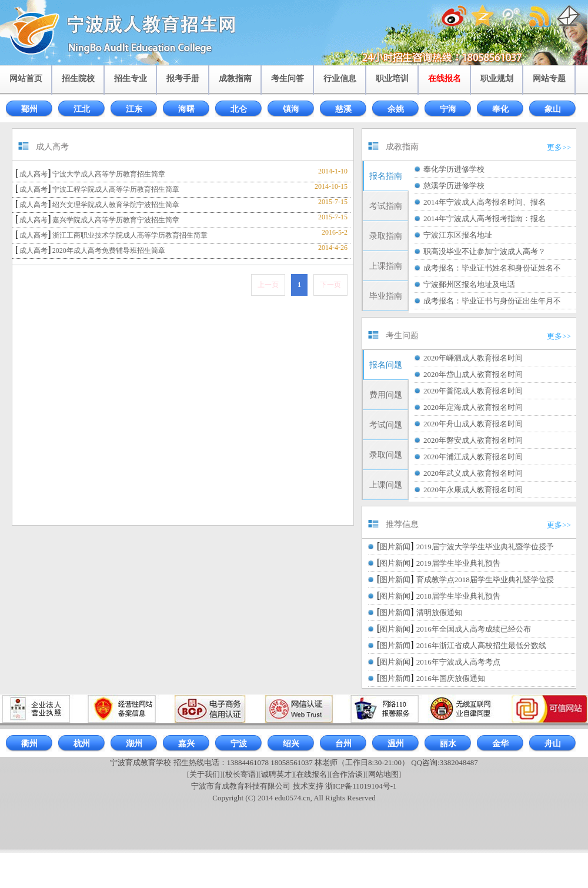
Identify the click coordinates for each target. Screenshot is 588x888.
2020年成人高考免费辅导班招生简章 (109, 251)
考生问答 (288, 79)
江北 (82, 109)
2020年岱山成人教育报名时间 (473, 374)
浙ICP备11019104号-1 (361, 786)
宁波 (239, 744)
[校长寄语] (241, 774)
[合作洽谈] (348, 774)
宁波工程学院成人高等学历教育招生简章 (116, 189)
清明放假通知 (439, 612)
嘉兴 (186, 744)
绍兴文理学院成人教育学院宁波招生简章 (116, 205)
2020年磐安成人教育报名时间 (473, 440)
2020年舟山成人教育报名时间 (473, 424)
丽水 (448, 744)
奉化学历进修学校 (454, 169)
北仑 (239, 109)
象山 (553, 109)
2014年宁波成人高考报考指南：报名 (485, 218)
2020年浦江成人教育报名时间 (473, 457)
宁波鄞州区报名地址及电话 (469, 284)
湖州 (134, 744)
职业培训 (392, 79)
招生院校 (78, 79)
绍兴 (291, 744)
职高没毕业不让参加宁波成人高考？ (485, 251)
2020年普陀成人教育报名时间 (473, 391)
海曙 (186, 109)
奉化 (500, 109)
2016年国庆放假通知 (451, 678)
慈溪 (343, 109)
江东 (134, 109)
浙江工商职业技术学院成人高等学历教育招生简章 (130, 235)
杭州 (82, 744)
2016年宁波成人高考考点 (458, 662)
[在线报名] (312, 774)
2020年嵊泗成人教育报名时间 (473, 358)
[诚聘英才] (276, 774)
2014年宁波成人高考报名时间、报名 (485, 202)
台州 (343, 744)
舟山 (553, 744)
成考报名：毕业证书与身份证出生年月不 (492, 301)
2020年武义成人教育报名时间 (473, 473)
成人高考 (34, 174)
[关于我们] (205, 774)
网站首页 (26, 79)
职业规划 (497, 79)
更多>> (559, 147)
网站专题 (549, 79)
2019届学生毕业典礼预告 (458, 563)
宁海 (448, 109)
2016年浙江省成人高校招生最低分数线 (481, 645)
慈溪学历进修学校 (454, 186)
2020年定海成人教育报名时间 (473, 407)
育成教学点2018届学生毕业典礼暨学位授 (485, 580)
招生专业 (131, 79)
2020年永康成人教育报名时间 (473, 490)
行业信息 (340, 79)
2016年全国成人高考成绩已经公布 (474, 629)
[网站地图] (383, 774)
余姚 (396, 109)
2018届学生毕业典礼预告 (458, 596)
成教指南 (235, 79)
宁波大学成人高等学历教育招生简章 (109, 174)
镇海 (291, 109)
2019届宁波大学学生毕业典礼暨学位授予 (485, 547)
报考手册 (183, 79)
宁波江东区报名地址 (458, 235)
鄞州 (29, 109)
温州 (396, 744)
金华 (500, 744)
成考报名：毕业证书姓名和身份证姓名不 (492, 268)
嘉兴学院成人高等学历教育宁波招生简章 (116, 220)
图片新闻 (395, 547)
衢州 (29, 744)
